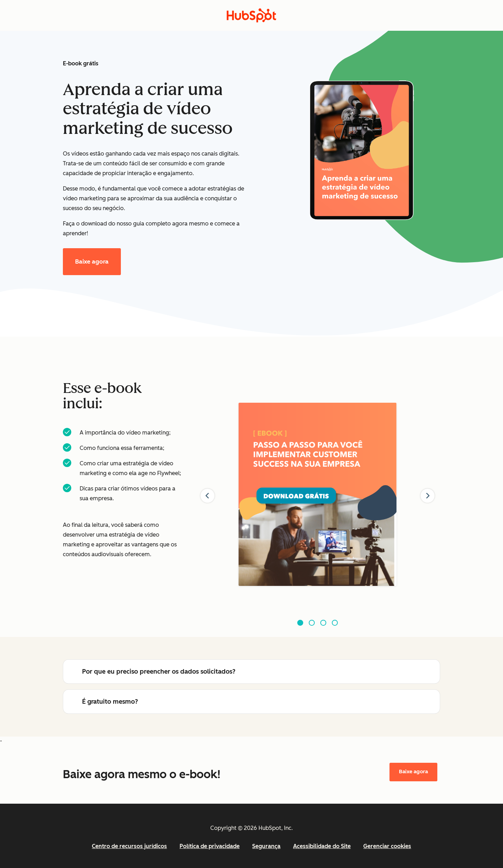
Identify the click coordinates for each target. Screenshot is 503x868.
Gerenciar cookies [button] (387, 846)
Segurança (266, 846)
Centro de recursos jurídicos (129, 846)
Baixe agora (92, 261)
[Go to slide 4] (335, 623)
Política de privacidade (210, 846)
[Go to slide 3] (323, 623)
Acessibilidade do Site (322, 846)
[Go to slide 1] (300, 623)
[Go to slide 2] (312, 623)
